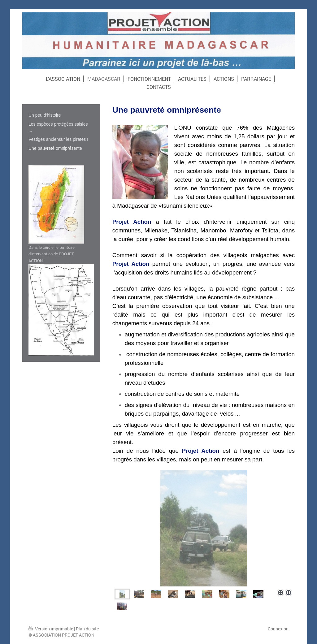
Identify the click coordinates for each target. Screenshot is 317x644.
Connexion (278, 629)
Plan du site (87, 629)
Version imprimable (51, 629)
